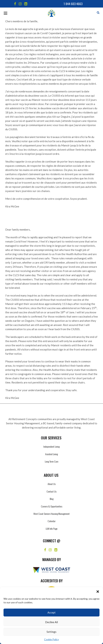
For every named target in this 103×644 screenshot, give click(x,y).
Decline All (51, 622)
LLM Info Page (52, 529)
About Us (52, 484)
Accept (51, 612)
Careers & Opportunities (52, 506)
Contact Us (51, 491)
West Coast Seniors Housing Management (51, 514)
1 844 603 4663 (73, 4)
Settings (51, 632)
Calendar (52, 521)
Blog (52, 499)
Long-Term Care (52, 461)
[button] (98, 592)
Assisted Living (51, 454)
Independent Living (51, 446)
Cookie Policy (51, 639)
